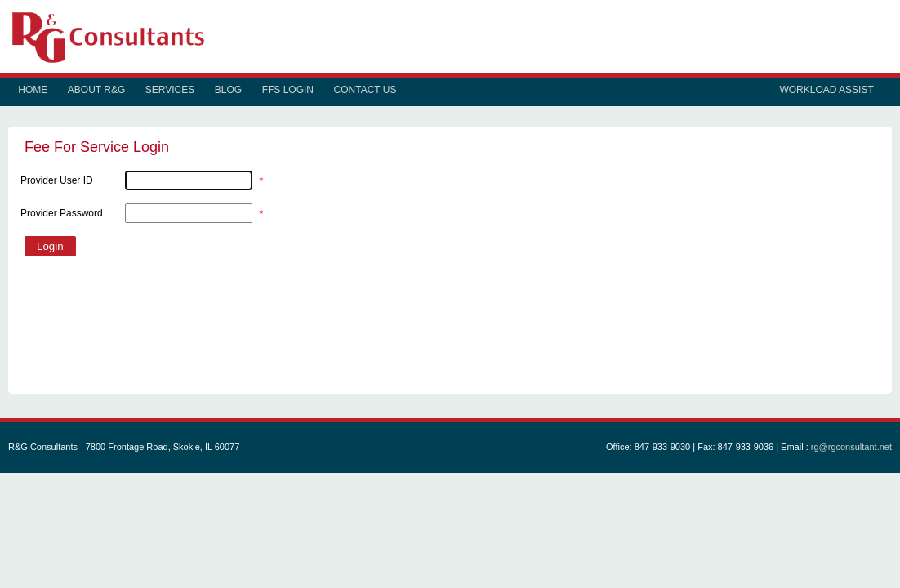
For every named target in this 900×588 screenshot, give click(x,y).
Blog (228, 90)
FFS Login (288, 90)
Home (33, 90)
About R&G (96, 90)
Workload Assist (826, 90)
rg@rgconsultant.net (851, 447)
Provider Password (62, 213)
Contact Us (365, 90)
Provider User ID (57, 180)
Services (170, 90)
